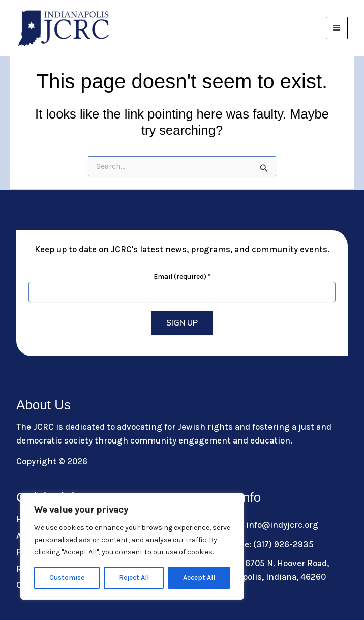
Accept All (199, 578)
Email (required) (182, 276)
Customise (67, 578)
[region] (132, 546)
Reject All (134, 578)
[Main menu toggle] (337, 28)
